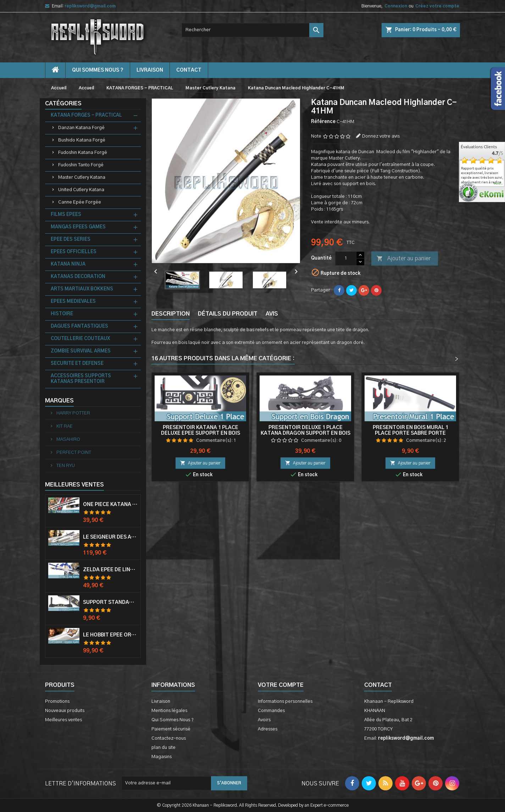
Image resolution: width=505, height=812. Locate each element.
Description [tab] (171, 314)
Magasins (162, 757)
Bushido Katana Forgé (82, 140)
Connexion (396, 6)
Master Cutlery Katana (82, 177)
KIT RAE (64, 426)
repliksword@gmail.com (90, 6)
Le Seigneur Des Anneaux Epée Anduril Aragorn (110, 537)
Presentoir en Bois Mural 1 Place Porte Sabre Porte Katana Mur (410, 433)
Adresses (268, 729)
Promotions (57, 702)
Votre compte (281, 685)
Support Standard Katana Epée (110, 602)
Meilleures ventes (63, 720)
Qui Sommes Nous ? (98, 70)
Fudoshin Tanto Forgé (81, 165)
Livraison (150, 70)
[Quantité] (346, 258)
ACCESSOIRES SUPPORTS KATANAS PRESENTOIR (81, 379)
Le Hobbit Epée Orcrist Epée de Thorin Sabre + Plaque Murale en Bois (110, 635)
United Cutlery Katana (81, 190)
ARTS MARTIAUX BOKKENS (82, 289)
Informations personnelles (285, 702)
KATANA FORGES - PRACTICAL (86, 115)
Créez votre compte (437, 6)
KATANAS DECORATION (78, 277)
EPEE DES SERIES (71, 240)
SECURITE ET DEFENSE (77, 364)
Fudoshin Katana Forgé (83, 153)
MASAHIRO (68, 440)
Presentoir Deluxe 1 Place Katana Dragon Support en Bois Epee (306, 433)
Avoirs (264, 720)
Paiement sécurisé (171, 729)
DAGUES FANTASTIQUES (79, 326)
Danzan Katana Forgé (81, 128)
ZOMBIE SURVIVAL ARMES (81, 351)
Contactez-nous (169, 738)
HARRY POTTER (73, 413)
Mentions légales (169, 711)
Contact (378, 685)
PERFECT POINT (73, 453)
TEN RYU (65, 466)
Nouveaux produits (65, 711)
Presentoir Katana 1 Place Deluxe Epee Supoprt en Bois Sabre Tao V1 (201, 433)
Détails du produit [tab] (228, 314)
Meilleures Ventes (74, 485)
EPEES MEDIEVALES (73, 302)
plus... (498, 184)
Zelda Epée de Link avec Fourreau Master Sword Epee (110, 570)
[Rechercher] (252, 30)
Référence (323, 122)
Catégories (63, 104)
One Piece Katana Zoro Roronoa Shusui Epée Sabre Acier (110, 505)
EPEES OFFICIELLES (74, 252)
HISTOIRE (62, 314)
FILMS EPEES (66, 215)
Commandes (271, 711)
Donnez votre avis (381, 136)
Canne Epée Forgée (80, 202)
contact (189, 70)
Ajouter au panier (404, 259)
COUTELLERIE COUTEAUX (80, 339)
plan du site (163, 748)
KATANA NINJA (68, 264)
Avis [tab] (272, 314)
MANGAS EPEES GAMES (78, 227)
